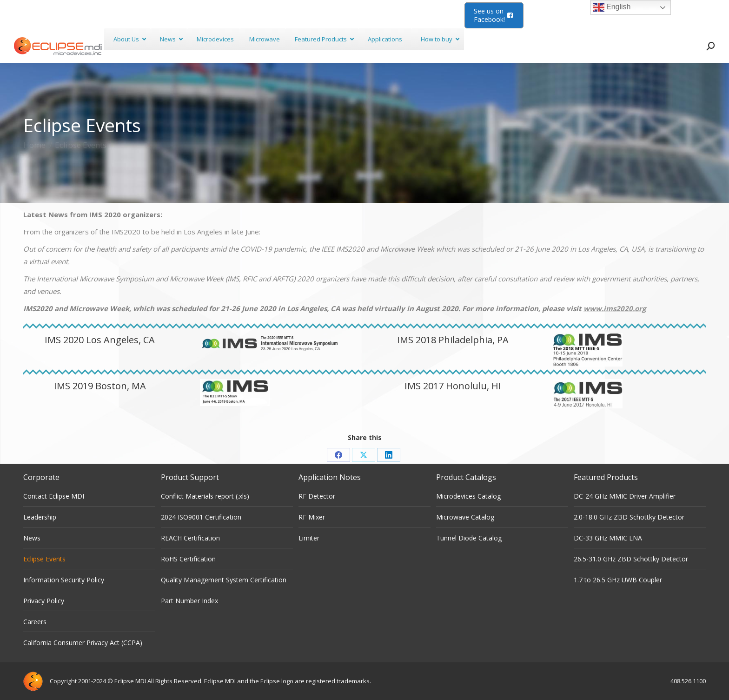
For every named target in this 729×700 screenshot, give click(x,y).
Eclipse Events (44, 559)
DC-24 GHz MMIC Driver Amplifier (625, 496)
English (612, 7)
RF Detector (317, 496)
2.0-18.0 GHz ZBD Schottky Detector (629, 517)
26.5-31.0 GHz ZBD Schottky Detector (631, 559)
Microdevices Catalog (468, 496)
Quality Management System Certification (224, 580)
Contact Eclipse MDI (54, 496)
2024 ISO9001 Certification (201, 517)
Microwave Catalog (465, 517)
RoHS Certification (188, 559)
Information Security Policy (64, 580)
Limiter (309, 538)
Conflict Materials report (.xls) (205, 496)
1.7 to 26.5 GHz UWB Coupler (618, 580)
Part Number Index (189, 601)
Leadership (40, 517)
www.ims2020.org (615, 308)
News (32, 538)
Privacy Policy (44, 601)
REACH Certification (190, 538)
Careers (35, 622)
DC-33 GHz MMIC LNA (608, 538)
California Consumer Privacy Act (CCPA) (83, 643)
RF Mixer (312, 517)
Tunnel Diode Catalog (469, 538)
